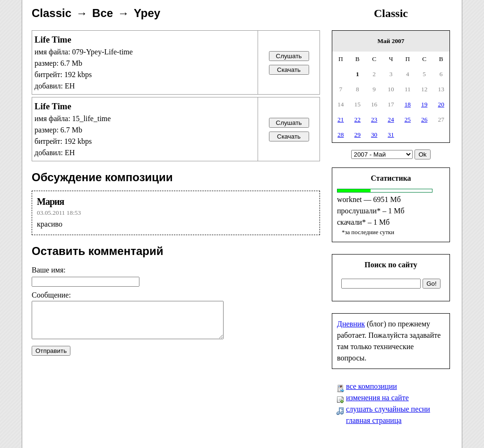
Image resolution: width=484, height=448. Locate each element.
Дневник (351, 324)
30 (374, 135)
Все (103, 13)
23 (374, 119)
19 (424, 104)
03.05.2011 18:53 (59, 213)
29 (358, 135)
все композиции (372, 386)
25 (408, 119)
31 (391, 135)
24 (391, 119)
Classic (391, 13)
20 (441, 104)
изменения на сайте (377, 398)
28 (341, 135)
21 (341, 119)
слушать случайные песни (388, 409)
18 (408, 104)
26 (424, 119)
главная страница (374, 420)
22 (358, 119)
